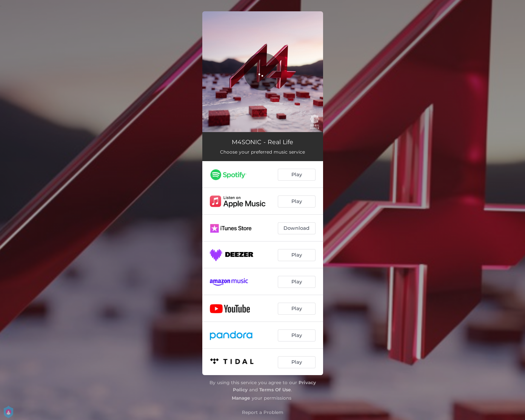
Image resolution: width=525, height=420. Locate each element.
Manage (241, 398)
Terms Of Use (275, 390)
